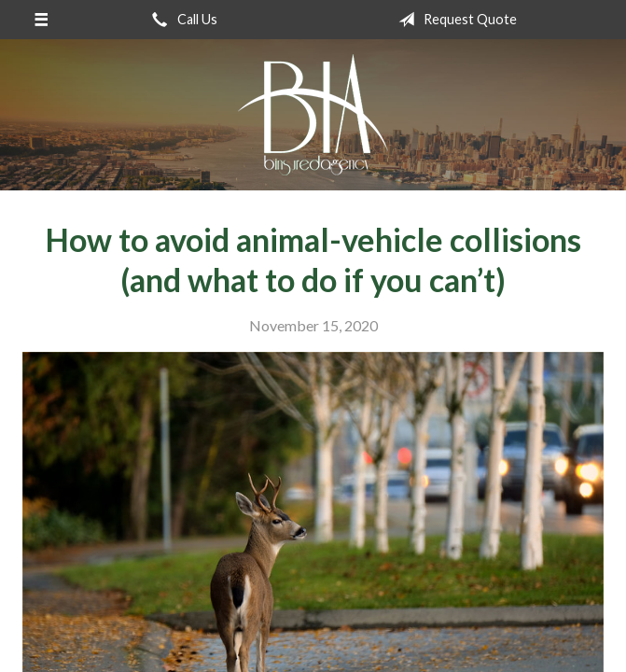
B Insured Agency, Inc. (313, 115)
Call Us (181, 20)
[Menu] (41, 20)
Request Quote (454, 20)
